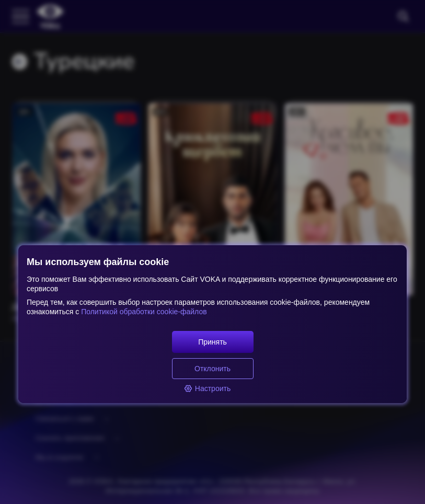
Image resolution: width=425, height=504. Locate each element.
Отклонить (212, 369)
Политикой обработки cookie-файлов (143, 312)
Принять (212, 342)
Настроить (207, 388)
